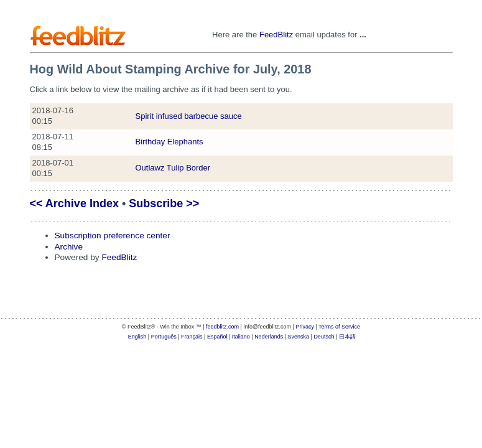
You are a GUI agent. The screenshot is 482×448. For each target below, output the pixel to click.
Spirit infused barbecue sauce (189, 116)
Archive (69, 247)
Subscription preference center (113, 236)
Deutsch (324, 337)
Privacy (305, 327)
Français (192, 337)
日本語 (347, 337)
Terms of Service (339, 327)
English (137, 337)
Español (217, 337)
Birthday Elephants (169, 142)
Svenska (299, 337)
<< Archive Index (74, 203)
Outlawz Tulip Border (173, 168)
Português (164, 337)
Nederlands (269, 337)
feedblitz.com (222, 327)
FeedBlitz (276, 35)
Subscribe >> (164, 203)
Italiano (241, 337)
